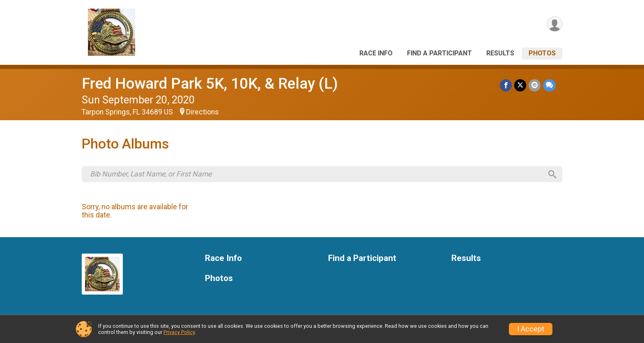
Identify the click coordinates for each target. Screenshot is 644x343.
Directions (202, 112)
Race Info (376, 53)
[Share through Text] (549, 85)
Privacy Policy (179, 332)
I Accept (531, 329)
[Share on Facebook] (506, 85)
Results (500, 53)
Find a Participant (439, 53)
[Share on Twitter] (520, 85)
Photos (542, 53)
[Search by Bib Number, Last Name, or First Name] (316, 174)
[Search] (552, 174)
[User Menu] (555, 24)
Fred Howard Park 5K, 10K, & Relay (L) (210, 83)
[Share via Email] (535, 85)
